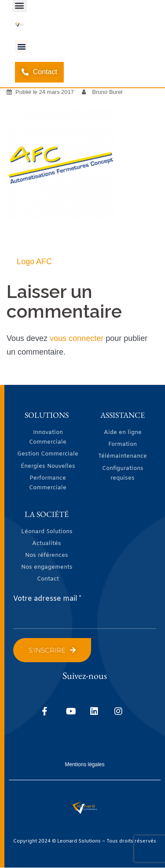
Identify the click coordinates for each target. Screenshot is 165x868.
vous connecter (77, 338)
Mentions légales (84, 764)
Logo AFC (34, 262)
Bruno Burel (108, 92)
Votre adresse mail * (47, 599)
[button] (22, 47)
